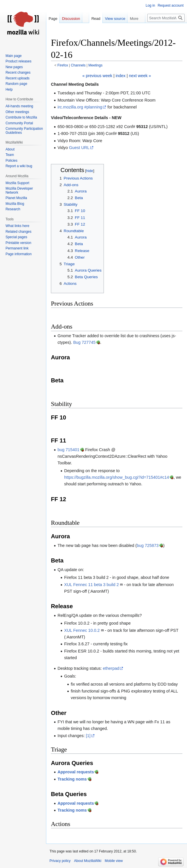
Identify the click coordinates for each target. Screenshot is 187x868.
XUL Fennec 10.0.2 (82, 630)
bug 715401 (68, 450)
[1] (88, 736)
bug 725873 (148, 545)
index (121, 76)
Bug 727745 (84, 342)
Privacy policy (60, 861)
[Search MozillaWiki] (166, 18)
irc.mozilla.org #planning (80, 107)
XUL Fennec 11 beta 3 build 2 (91, 585)
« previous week (97, 76)
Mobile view (114, 861)
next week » (140, 76)
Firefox (63, 65)
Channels (78, 65)
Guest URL (79, 148)
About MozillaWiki (88, 861)
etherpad (111, 668)
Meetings (95, 65)
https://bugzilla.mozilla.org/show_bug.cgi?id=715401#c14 (117, 477)
